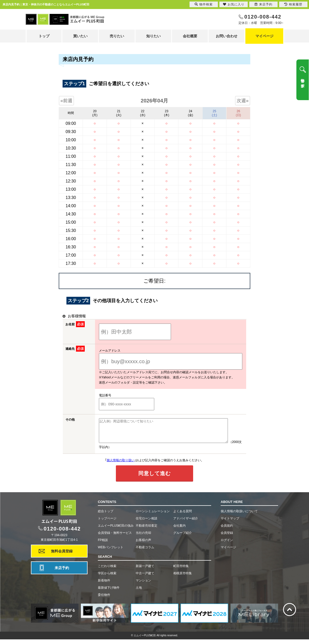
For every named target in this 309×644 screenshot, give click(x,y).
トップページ (107, 523)
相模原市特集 (183, 578)
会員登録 (227, 537)
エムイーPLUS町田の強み (116, 530)
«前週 (66, 101)
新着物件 (104, 585)
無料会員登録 (62, 556)
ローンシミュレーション (153, 516)
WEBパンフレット (111, 552)
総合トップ (106, 516)
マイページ (264, 36)
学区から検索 (107, 578)
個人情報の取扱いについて (239, 516)
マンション (143, 585)
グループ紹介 (183, 537)
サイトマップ (230, 523)
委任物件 (104, 599)
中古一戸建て (145, 578)
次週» (243, 101)
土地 (139, 592)
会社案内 (179, 530)
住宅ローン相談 (147, 523)
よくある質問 (183, 516)
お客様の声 (143, 545)
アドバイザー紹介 (186, 523)
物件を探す (303, 81)
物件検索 (204, 4)
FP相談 (103, 545)
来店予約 (62, 572)
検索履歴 (293, 4)
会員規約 (227, 530)
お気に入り (234, 4)
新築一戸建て (145, 571)
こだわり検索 (107, 571)
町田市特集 (181, 571)
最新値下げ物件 (109, 592)
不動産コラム (145, 552)
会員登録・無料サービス (115, 537)
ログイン (227, 545)
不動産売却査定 (147, 530)
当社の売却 (143, 537)
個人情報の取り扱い (121, 465)
